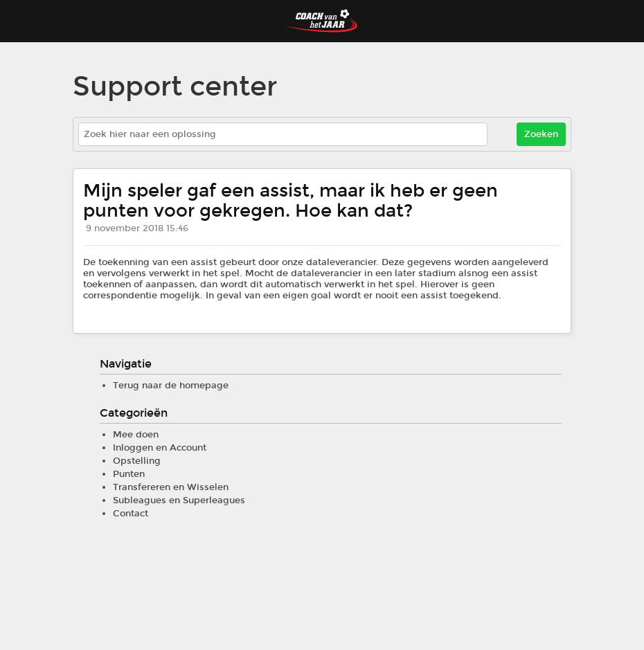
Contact (131, 514)
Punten (129, 474)
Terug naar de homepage (171, 386)
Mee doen (136, 435)
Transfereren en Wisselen (171, 487)
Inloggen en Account (160, 448)
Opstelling (137, 461)
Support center (175, 87)
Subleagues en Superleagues (179, 500)
